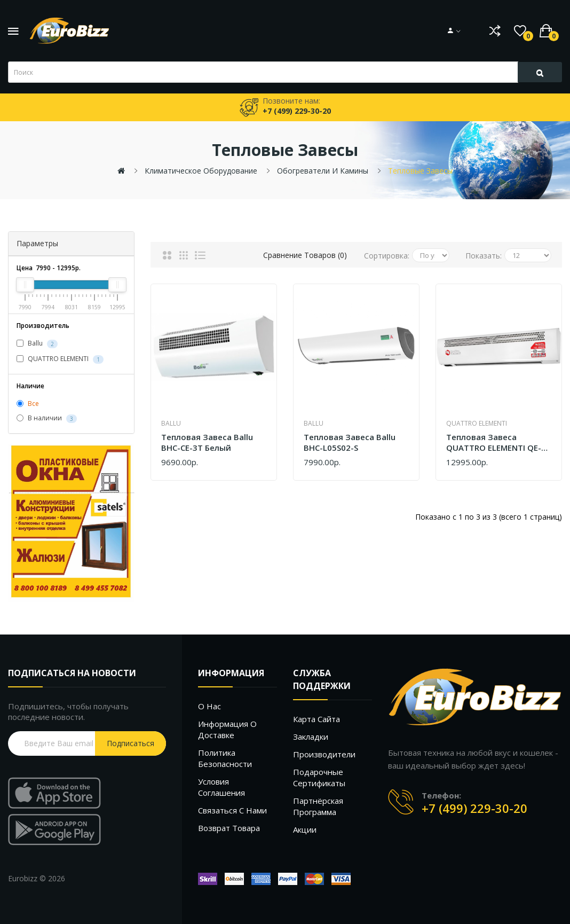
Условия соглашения (221, 787)
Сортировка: (387, 256)
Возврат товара (229, 828)
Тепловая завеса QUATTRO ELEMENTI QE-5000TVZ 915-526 (494, 443)
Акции (305, 829)
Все (28, 404)
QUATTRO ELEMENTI (60, 359)
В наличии (47, 419)
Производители (324, 754)
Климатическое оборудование (201, 171)
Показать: (484, 256)
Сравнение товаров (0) (305, 255)
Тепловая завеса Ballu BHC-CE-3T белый (207, 443)
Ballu (37, 343)
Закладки (311, 737)
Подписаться (130, 743)
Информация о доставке (227, 729)
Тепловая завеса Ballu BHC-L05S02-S (350, 443)
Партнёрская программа (318, 806)
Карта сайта (316, 719)
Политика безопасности (225, 758)
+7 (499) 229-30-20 (474, 808)
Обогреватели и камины (323, 171)
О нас (209, 706)
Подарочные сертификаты (319, 777)
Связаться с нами (232, 810)
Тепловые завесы (420, 171)
